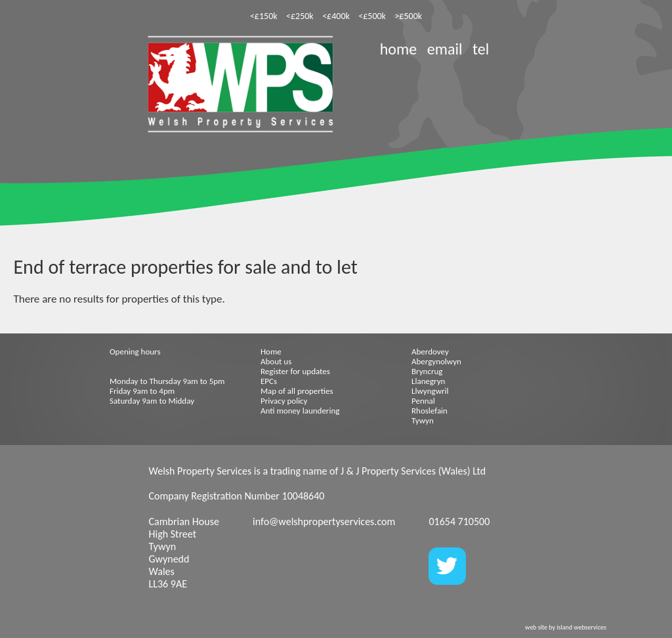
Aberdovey (430, 351)
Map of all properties (297, 391)
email (445, 49)
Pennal (423, 401)
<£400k (336, 16)
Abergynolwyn (436, 361)
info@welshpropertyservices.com (324, 521)
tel (481, 49)
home (398, 49)
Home (271, 351)
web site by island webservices (566, 627)
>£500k (408, 16)
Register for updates (295, 371)
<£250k (300, 16)
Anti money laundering (300, 411)
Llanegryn (428, 381)
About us (276, 361)
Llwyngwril (430, 391)
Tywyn (423, 420)
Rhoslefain (430, 411)
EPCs (269, 381)
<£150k (264, 16)
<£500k (372, 16)
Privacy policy (284, 401)
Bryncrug (427, 371)
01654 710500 (459, 521)
